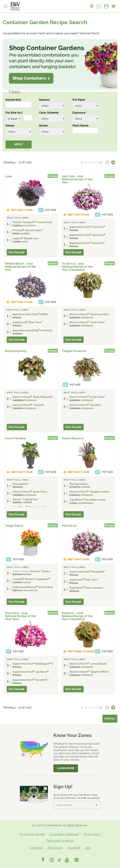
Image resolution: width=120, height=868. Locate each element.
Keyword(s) (13, 100)
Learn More (66, 768)
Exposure (79, 113)
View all (110, 719)
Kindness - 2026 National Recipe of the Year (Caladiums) (77, 616)
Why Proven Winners (32, 834)
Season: (44, 100)
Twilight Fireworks (74, 351)
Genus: (10, 126)
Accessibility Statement (64, 834)
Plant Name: (81, 126)
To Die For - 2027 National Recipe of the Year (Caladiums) (77, 267)
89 (101, 162)
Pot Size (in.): (14, 113)
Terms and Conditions (60, 841)
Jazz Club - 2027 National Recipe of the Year (77, 179)
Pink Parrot (69, 526)
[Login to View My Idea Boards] (99, 4)
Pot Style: (79, 100)
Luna (8, 176)
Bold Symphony (16, 351)
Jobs (88, 848)
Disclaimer (74, 848)
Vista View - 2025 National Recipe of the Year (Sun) (21, 616)
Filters (15, 92)
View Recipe (16, 252)
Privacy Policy (92, 834)
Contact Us (36, 848)
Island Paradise (15, 438)
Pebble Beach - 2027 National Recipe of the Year (21, 267)
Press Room (55, 848)
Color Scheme (49, 113)
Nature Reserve (73, 438)
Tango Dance (14, 526)
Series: (44, 126)
